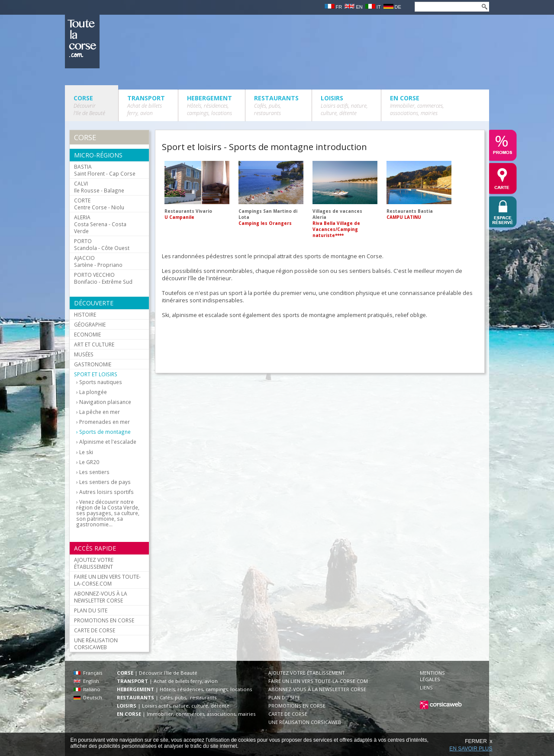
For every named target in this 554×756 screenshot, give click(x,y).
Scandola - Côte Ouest (102, 244)
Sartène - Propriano (98, 261)
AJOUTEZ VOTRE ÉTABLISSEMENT (94, 563)
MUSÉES (84, 354)
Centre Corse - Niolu (99, 204)
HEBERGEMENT (209, 105)
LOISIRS (344, 105)
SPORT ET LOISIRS (96, 374)
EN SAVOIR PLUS (471, 749)
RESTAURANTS (276, 105)
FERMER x (478, 741)
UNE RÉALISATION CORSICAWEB (96, 644)
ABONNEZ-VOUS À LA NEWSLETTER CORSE (101, 597)
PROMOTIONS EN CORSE (104, 620)
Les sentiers (94, 472)
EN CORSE (417, 105)
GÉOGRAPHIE (90, 324)
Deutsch (88, 697)
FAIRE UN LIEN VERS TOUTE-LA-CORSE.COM (107, 580)
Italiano (87, 689)
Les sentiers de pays (105, 482)
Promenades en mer (105, 422)
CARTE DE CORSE (95, 630)
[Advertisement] (319, 343)
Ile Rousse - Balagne (99, 187)
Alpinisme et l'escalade (108, 442)
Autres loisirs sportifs (106, 492)
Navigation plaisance (105, 402)
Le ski (86, 452)
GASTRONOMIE (93, 364)
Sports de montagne (105, 432)
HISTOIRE (85, 314)
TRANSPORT (146, 105)
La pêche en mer (100, 412)
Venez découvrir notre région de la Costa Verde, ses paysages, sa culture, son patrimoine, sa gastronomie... (108, 513)
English (86, 681)
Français (88, 673)
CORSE (89, 105)
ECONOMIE (87, 334)
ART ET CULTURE (94, 344)
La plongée (93, 392)
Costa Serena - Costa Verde (100, 224)
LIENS (426, 687)
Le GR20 (89, 462)
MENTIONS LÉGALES (432, 676)
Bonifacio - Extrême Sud (103, 278)
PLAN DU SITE (91, 610)
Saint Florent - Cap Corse (105, 170)
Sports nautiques (101, 382)
